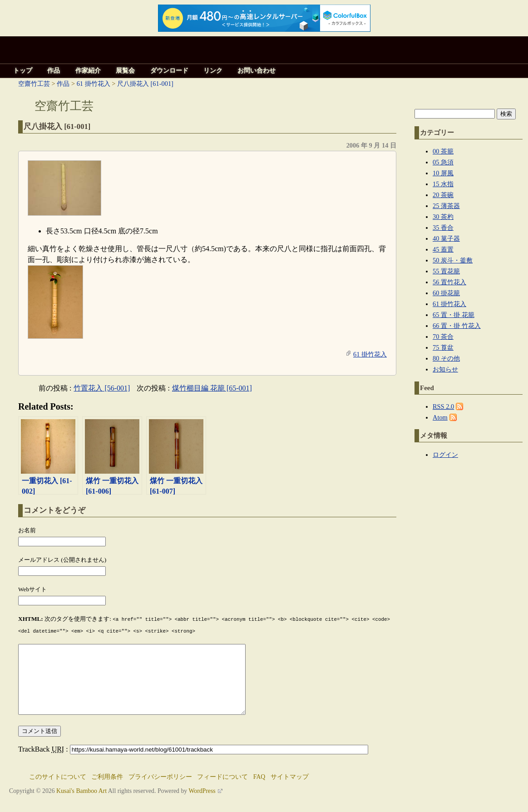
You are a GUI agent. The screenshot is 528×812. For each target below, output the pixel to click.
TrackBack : (193, 762)
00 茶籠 (443, 151)
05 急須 (443, 162)
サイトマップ (290, 790)
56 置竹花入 (449, 282)
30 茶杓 (443, 217)
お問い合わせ (257, 71)
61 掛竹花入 (94, 84)
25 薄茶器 (446, 206)
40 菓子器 (446, 238)
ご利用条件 (107, 790)
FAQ (259, 790)
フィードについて (222, 790)
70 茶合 (443, 337)
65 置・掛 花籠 (454, 315)
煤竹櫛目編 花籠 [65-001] (212, 388)
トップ (23, 71)
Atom (440, 417)
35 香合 (443, 228)
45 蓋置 (443, 249)
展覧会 (125, 71)
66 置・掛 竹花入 (457, 326)
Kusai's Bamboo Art (81, 804)
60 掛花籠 (446, 293)
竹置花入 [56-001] (102, 388)
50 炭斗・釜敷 (453, 260)
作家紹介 (88, 71)
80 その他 (446, 358)
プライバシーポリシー (160, 790)
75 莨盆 (443, 347)
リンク (213, 71)
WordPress (202, 804)
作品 (54, 71)
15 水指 (443, 184)
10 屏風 (443, 173)
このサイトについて (58, 790)
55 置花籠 (446, 271)
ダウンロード (169, 71)
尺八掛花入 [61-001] (145, 84)
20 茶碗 (443, 195)
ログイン (445, 455)
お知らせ (445, 369)
